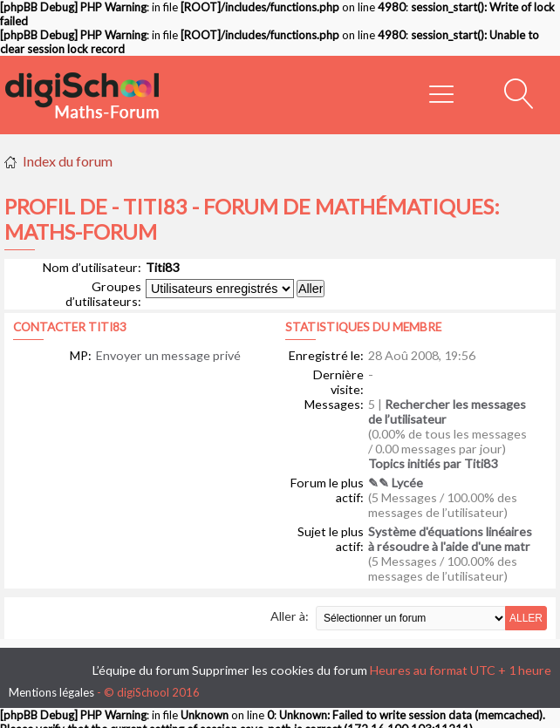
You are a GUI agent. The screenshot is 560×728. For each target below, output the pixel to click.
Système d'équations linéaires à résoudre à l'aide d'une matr (450, 539)
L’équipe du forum (141, 670)
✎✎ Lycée (396, 483)
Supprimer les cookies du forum (280, 670)
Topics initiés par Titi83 (433, 463)
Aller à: (290, 616)
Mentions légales (51, 692)
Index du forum (68, 161)
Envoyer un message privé (168, 355)
